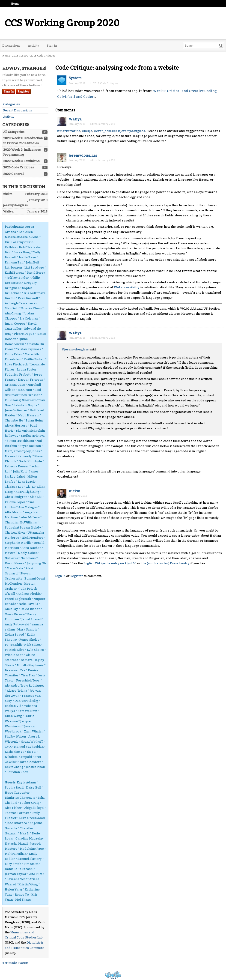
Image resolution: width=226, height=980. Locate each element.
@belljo (87, 131)
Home (15, 4)
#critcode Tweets (15, 963)
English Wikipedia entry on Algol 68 (110, 563)
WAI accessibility (127, 287)
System (75, 78)
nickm (74, 491)
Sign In (52, 46)
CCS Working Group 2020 (62, 23)
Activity (34, 46)
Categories (12, 104)
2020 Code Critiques (19, 167)
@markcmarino (69, 131)
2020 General (13, 174)
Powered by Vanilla (113, 975)
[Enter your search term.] (204, 46)
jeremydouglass (83, 155)
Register (23, 92)
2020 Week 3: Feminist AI (22, 161)
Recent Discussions (18, 110)
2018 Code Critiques (106, 83)
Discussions (11, 46)
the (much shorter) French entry (165, 563)
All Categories (14, 132)
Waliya (75, 119)
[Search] (221, 46)
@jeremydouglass (132, 131)
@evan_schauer (106, 131)
